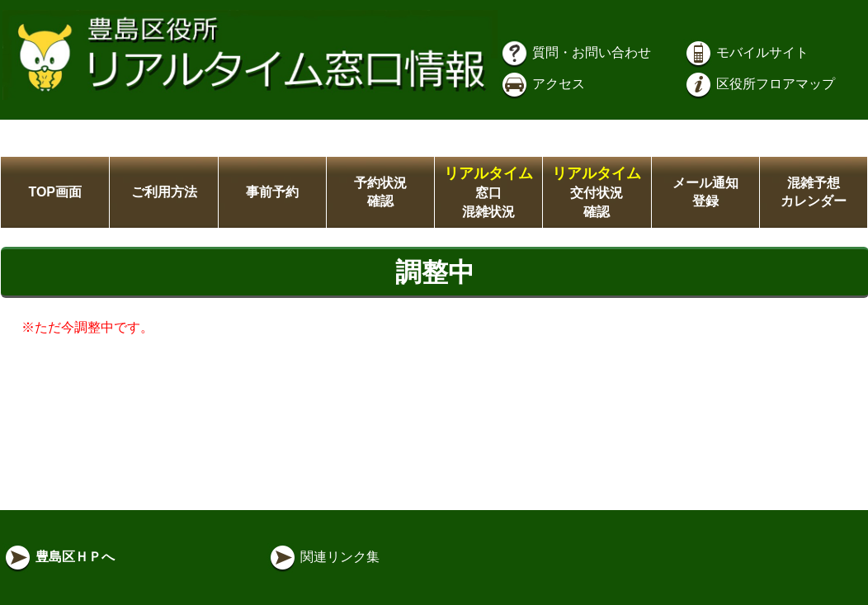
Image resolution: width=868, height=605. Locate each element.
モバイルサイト (746, 52)
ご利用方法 (164, 192)
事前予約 (272, 192)
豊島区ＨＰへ (59, 557)
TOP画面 (55, 192)
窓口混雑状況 (488, 193)
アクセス (542, 84)
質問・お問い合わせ (575, 52)
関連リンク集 (323, 557)
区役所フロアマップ (759, 84)
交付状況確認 (597, 193)
